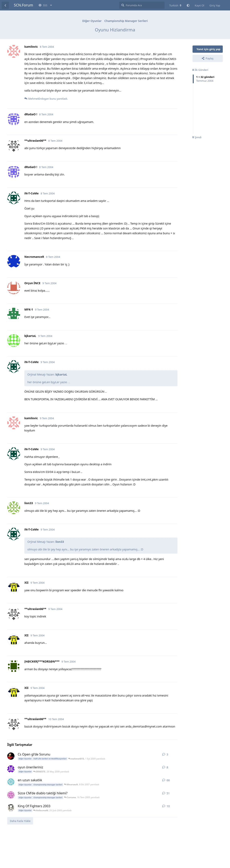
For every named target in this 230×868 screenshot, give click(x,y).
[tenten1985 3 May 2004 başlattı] (11, 795)
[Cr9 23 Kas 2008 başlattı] (11, 756)
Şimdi (197, 137)
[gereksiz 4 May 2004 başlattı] (11, 782)
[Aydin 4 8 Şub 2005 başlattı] (11, 808)
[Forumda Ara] (142, 5)
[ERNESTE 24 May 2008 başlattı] (11, 769)
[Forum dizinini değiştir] (175, 5)
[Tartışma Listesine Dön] (5, 5)
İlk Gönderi (200, 70)
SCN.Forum (23, 5)
